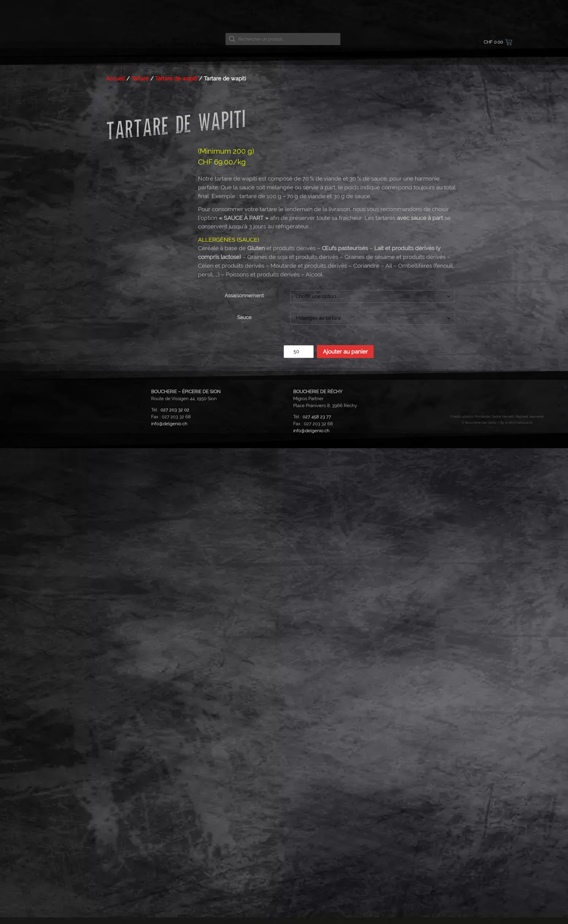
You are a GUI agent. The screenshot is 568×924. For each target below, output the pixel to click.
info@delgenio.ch (169, 862)
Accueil (115, 517)
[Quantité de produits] (299, 790)
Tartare (140, 517)
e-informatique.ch (519, 861)
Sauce (244, 756)
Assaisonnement (244, 734)
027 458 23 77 (317, 855)
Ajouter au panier (345, 790)
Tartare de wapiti (176, 517)
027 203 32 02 (175, 848)
